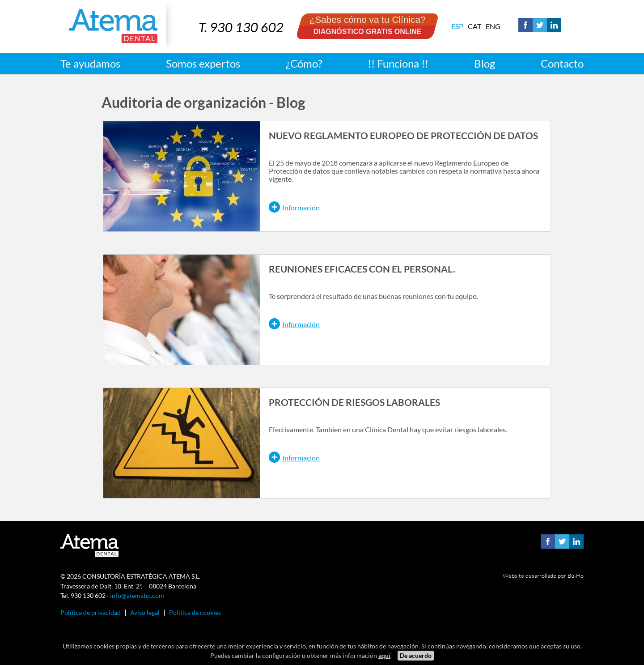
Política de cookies (195, 612)
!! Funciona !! (398, 63)
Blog (485, 63)
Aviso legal (145, 612)
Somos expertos (203, 63)
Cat (475, 26)
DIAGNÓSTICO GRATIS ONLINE (367, 32)
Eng (493, 26)
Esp (457, 26)
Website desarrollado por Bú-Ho (543, 575)
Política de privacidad (91, 612)
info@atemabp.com (137, 595)
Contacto (562, 63)
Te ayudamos (90, 63)
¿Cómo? (304, 63)
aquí (384, 655)
